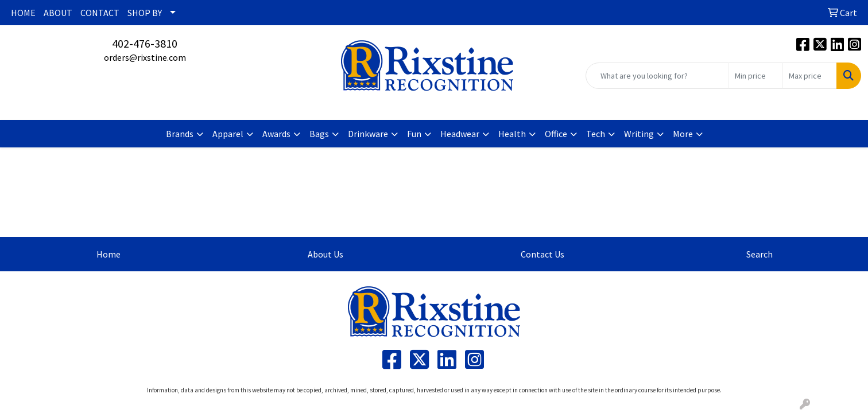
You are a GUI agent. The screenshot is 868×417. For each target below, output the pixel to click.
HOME (23, 13)
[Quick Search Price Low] (756, 76)
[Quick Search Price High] (810, 76)
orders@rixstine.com (145, 57)
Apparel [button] (228, 134)
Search (759, 254)
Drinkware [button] (368, 134)
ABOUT (58, 13)
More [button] (683, 134)
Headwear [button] (460, 134)
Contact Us (542, 254)
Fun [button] (414, 134)
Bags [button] (319, 134)
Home (108, 254)
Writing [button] (639, 134)
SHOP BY (145, 13)
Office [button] (556, 134)
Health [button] (512, 134)
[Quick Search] (657, 76)
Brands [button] (180, 134)
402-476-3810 (145, 43)
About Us (325, 254)
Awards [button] (276, 134)
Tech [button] (596, 134)
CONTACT (100, 13)
